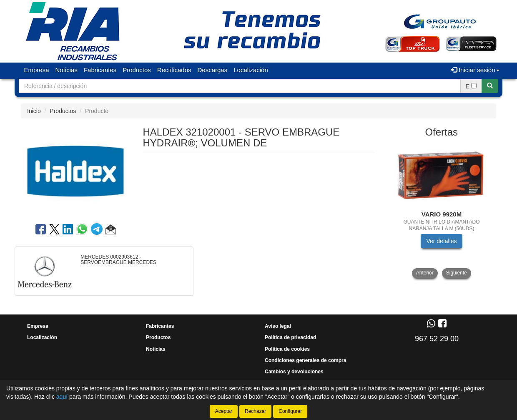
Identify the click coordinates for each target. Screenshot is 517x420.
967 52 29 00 (437, 339)
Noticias (67, 70)
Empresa (37, 70)
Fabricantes (100, 70)
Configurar (290, 411)
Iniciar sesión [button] (475, 70)
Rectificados (174, 70)
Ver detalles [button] (441, 241)
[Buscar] (490, 86)
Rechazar (255, 411)
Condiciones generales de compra (305, 360)
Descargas (213, 70)
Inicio (34, 111)
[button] (111, 231)
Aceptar (224, 411)
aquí (62, 397)
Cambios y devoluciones (294, 372)
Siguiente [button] (457, 273)
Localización (251, 70)
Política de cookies (287, 349)
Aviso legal (278, 326)
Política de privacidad (290, 337)
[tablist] (442, 211)
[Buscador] (240, 86)
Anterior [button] (425, 273)
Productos (137, 70)
